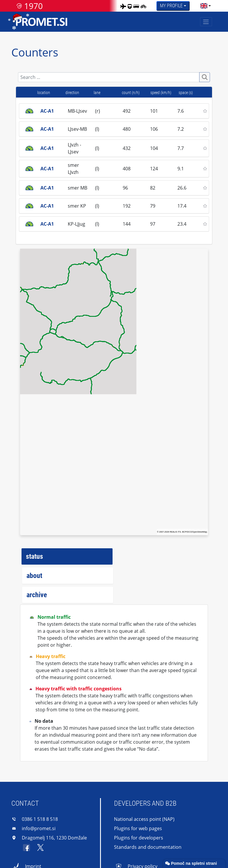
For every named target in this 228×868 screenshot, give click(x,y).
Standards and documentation (148, 847)
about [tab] (34, 576)
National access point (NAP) (144, 819)
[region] (114, 392)
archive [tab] (37, 595)
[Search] (109, 77)
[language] (204, 6)
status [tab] (34, 556)
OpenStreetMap (200, 532)
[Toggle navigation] (206, 22)
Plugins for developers (139, 838)
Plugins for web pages (138, 828)
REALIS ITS (176, 532)
